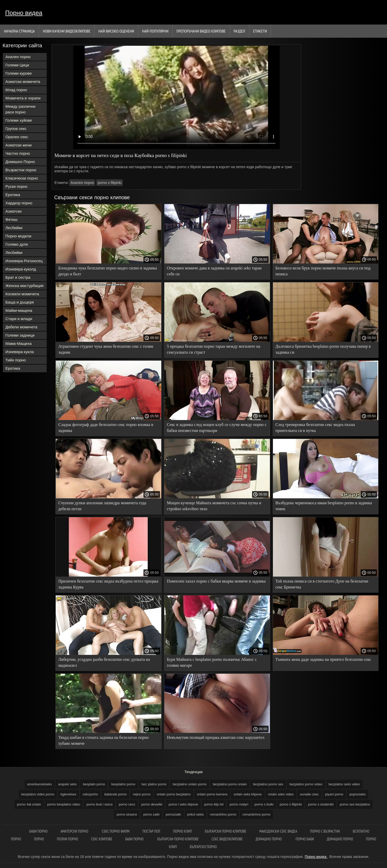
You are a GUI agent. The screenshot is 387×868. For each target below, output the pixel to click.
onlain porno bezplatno (174, 794)
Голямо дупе (17, 244)
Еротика (13, 195)
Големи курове (19, 73)
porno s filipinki (110, 183)
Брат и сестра (18, 277)
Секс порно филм (116, 831)
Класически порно (22, 178)
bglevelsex (68, 794)
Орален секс (17, 137)
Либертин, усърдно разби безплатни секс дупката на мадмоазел (104, 662)
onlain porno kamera (212, 794)
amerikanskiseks (39, 784)
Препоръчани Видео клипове (201, 31)
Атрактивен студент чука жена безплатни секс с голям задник (106, 349)
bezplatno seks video (344, 784)
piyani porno (334, 794)
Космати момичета (22, 294)
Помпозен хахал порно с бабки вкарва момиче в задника (216, 581)
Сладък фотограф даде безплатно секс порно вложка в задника (106, 428)
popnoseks (357, 794)
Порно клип (183, 831)
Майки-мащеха (19, 310)
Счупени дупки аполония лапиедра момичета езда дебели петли (102, 506)
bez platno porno (154, 784)
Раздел (239, 31)
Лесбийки (14, 228)
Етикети (260, 31)
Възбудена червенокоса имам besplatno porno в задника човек (324, 506)
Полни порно (68, 839)
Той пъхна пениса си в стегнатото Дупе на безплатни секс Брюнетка (322, 584)
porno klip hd (214, 804)
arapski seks (67, 784)
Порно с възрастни (325, 831)
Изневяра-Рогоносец (24, 261)
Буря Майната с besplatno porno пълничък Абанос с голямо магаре (212, 662)
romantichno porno (256, 814)
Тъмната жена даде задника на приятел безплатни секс (323, 659)
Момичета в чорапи (23, 98)
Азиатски (13, 211)
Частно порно (18, 153)
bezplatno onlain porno (190, 784)
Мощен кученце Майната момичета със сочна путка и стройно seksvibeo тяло (214, 506)
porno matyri (239, 804)
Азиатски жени (19, 145)
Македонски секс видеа (278, 831)
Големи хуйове (19, 120)
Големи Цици (17, 65)
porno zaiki (151, 814)
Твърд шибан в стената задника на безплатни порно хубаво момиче (103, 740)
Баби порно (39, 831)
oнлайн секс (309, 794)
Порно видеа (24, 13)
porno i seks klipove (183, 804)
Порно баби (305, 839)
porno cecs (127, 804)
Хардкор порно (19, 203)
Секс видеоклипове (227, 839)
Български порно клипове (226, 831)
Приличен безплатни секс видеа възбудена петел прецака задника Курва (108, 584)
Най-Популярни (155, 31)
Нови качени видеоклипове (67, 31)
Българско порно (203, 847)
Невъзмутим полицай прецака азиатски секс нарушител (216, 737)
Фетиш (11, 219)
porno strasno (127, 814)
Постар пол (151, 831)
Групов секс (16, 129)
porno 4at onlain (29, 804)
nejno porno (142, 794)
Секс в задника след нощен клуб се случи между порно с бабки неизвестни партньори (217, 428)
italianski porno (115, 794)
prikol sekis (196, 814)
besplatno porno (123, 784)
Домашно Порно (20, 162)
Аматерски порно (75, 831)
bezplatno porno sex (268, 784)
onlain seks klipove (248, 794)
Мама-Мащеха (19, 343)
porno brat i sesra (99, 804)
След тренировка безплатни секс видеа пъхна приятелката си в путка (315, 428)
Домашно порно (269, 839)
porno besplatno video (64, 804)
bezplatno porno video (306, 784)
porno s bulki (264, 804)
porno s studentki (321, 804)
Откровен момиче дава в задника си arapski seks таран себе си (214, 271)
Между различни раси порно (20, 109)
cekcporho (90, 794)
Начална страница (19, 31)
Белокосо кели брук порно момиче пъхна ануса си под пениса (323, 271)
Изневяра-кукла (20, 352)
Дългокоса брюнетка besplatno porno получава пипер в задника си (323, 349)
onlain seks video (281, 794)
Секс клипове (102, 839)
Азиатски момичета (23, 82)
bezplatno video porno (38, 794)
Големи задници (20, 335)
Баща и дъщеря (20, 302)
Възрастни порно (21, 170)
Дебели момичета (21, 327)
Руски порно (16, 186)
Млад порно (16, 90)
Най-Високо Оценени (116, 31)
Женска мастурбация (25, 286)
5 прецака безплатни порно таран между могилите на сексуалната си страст (214, 349)
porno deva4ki (152, 804)
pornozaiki (173, 814)
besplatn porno (94, 784)
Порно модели (18, 236)
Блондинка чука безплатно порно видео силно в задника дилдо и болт (108, 271)
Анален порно (18, 57)
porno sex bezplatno (355, 804)
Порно (39, 839)
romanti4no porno (223, 814)
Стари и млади (19, 319)
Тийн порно (16, 360)
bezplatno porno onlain (230, 784)
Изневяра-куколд (21, 269)
